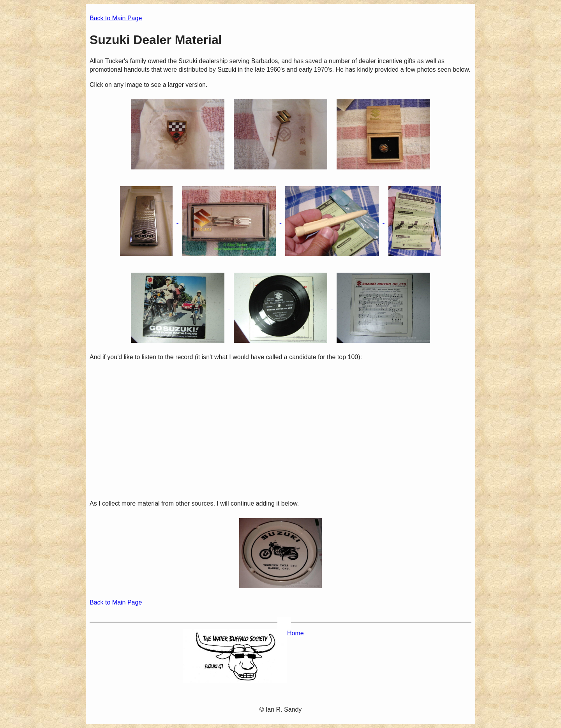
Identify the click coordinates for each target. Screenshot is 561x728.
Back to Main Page (116, 18)
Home (295, 633)
